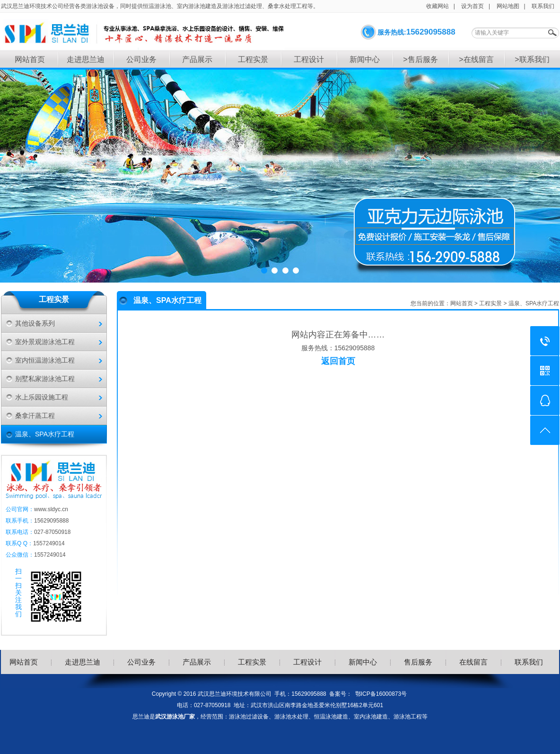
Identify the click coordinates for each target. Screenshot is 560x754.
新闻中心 (365, 59)
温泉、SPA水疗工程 (45, 434)
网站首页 (30, 59)
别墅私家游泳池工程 (45, 379)
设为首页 (472, 6)
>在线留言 (476, 59)
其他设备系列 (35, 323)
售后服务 (418, 662)
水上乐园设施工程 (42, 397)
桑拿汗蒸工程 (35, 416)
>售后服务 (420, 59)
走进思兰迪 (86, 59)
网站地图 (508, 6)
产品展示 (197, 59)
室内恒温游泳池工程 (45, 360)
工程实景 (253, 59)
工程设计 (309, 59)
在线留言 (473, 662)
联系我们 (543, 6)
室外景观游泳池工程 (45, 342)
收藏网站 (437, 6)
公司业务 (141, 59)
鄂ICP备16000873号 (381, 694)
